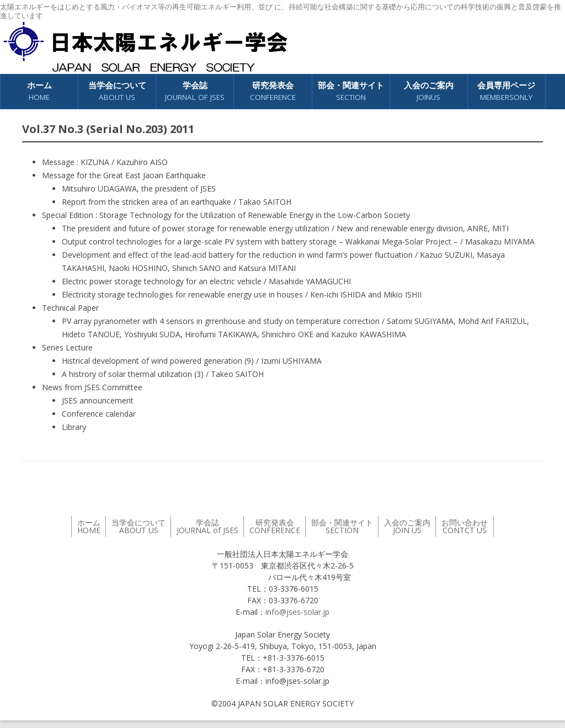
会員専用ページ (506, 91)
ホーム (39, 91)
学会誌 (195, 91)
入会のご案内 (429, 91)
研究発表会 (273, 91)
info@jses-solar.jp (297, 612)
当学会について (117, 91)
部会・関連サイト (351, 91)
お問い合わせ (465, 526)
